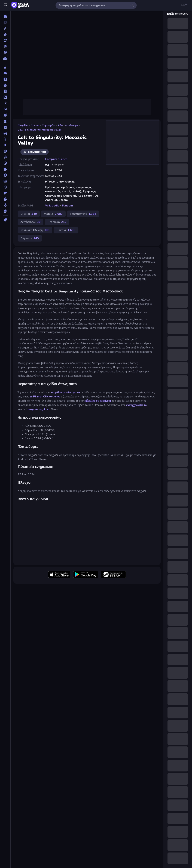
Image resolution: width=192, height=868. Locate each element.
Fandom (68, 206)
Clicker (35, 126)
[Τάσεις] (5, 34)
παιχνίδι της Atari (39, 409)
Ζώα (60, 126)
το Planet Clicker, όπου (45, 397)
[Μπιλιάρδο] (5, 157)
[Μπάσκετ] (5, 151)
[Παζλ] (5, 169)
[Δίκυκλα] (5, 139)
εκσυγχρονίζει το (136, 405)
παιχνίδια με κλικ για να (65, 392)
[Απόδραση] (5, 127)
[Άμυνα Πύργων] (5, 121)
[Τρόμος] (5, 199)
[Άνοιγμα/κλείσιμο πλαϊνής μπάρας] (6, 5)
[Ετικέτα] (5, 220)
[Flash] (5, 79)
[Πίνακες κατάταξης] (5, 58)
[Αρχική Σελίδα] (5, 16)
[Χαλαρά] (5, 205)
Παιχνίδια (23, 126)
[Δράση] (5, 145)
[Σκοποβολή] (5, 187)
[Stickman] (5, 103)
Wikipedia (52, 206)
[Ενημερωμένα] (5, 40)
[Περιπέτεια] (5, 175)
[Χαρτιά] (5, 211)
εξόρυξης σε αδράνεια (98, 401)
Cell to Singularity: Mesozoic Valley (39, 130)
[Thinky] (5, 109)
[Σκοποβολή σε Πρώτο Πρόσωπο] (5, 193)
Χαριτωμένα (49, 126)
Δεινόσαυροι (72, 126)
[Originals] (5, 46)
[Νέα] (5, 28)
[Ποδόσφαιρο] (5, 181)
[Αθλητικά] (5, 115)
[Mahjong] (5, 91)
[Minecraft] (5, 97)
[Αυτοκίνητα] (5, 133)
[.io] (5, 85)
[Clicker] (5, 67)
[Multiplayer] (5, 52)
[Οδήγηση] (5, 163)
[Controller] (5, 73)
